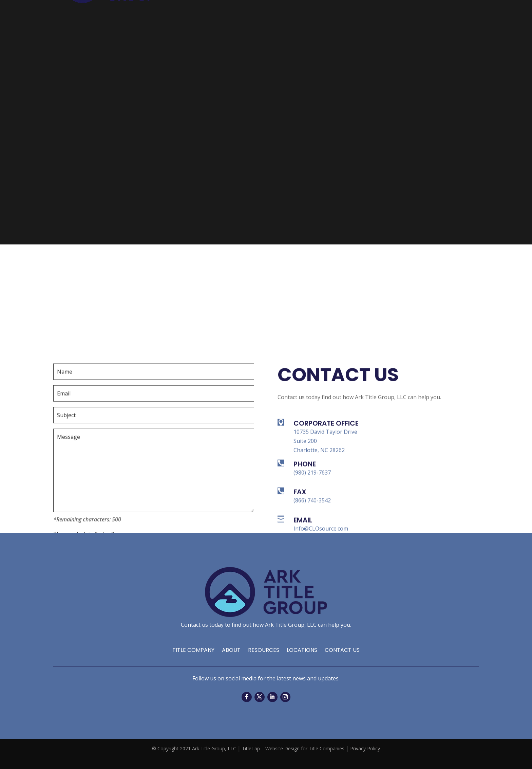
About (280, 10)
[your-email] (154, 397)
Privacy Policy (365, 748)
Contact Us (440, 10)
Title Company (193, 651)
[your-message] (154, 474)
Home (256, 10)
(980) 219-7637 (312, 476)
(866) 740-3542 (312, 503)
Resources (318, 10)
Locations (400, 10)
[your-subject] (154, 418)
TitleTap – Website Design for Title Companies (293, 748)
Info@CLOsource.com (321, 531)
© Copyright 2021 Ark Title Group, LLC (194, 748)
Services (359, 10)
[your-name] (154, 375)
